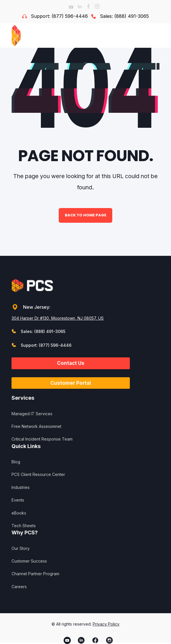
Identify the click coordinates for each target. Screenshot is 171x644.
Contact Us (71, 363)
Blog (16, 462)
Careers (19, 587)
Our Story (21, 548)
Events (18, 500)
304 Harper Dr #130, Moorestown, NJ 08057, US (58, 318)
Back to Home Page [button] (85, 215)
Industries (21, 487)
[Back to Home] (28, 36)
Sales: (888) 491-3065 (124, 16)
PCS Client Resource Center (38, 474)
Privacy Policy (106, 624)
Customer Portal (71, 383)
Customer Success (29, 561)
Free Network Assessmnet (36, 426)
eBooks (19, 513)
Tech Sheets (24, 526)
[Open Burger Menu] (157, 35)
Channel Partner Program (35, 574)
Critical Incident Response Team (42, 439)
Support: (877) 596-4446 (59, 16)
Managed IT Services (32, 414)
